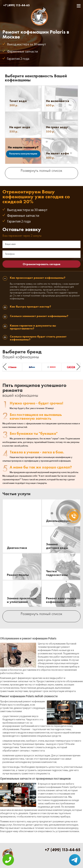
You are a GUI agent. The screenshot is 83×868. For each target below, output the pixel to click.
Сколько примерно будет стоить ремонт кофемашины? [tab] (38, 338)
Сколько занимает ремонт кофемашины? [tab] (39, 316)
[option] (12, 367)
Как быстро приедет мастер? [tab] (30, 307)
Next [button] (78, 367)
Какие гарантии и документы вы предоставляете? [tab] (33, 327)
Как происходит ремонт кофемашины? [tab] (38, 278)
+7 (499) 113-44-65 (17, 5)
